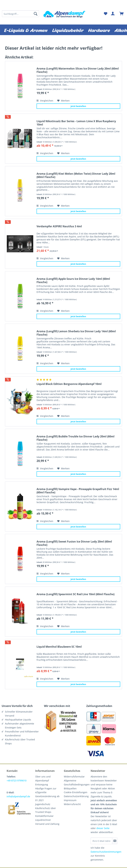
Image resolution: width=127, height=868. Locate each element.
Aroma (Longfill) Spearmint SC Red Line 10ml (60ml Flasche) (75, 594)
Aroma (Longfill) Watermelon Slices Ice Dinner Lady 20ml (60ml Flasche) (78, 70)
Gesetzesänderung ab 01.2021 (47, 798)
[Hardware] (99, 30)
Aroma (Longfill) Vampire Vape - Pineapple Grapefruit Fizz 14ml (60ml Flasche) (78, 491)
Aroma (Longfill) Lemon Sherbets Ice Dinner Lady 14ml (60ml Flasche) (76, 333)
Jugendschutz (43, 804)
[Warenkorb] (122, 14)
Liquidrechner (43, 820)
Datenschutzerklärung (76, 796)
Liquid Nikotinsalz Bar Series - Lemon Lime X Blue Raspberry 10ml (76, 123)
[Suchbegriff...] (21, 14)
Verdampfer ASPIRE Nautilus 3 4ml (59, 226)
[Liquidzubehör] (68, 30)
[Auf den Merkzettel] (63, 101)
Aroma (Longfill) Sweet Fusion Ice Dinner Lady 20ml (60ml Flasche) (74, 543)
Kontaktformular (44, 816)
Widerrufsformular (74, 777)
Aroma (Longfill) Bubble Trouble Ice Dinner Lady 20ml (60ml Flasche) (75, 438)
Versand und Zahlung (47, 824)
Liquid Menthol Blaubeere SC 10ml (59, 647)
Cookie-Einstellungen (76, 792)
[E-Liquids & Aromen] (26, 30)
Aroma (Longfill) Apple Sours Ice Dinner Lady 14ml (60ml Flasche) (73, 280)
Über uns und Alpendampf (43, 779)
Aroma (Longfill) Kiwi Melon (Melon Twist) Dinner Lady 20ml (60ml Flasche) (76, 175)
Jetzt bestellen (78, 106)
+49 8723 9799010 (17, 781)
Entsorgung (42, 784)
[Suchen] (36, 14)
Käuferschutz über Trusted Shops (46, 810)
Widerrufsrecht (72, 804)
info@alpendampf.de (18, 796)
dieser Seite (103, 828)
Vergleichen (45, 101)
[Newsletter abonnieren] (115, 841)
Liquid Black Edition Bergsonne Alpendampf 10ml (69, 384)
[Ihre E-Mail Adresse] (101, 841)
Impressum (70, 800)
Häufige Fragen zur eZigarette (46, 790)
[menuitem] (21, 14)
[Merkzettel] (106, 14)
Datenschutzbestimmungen (106, 852)
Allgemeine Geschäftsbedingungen (76, 782)
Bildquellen (70, 788)
